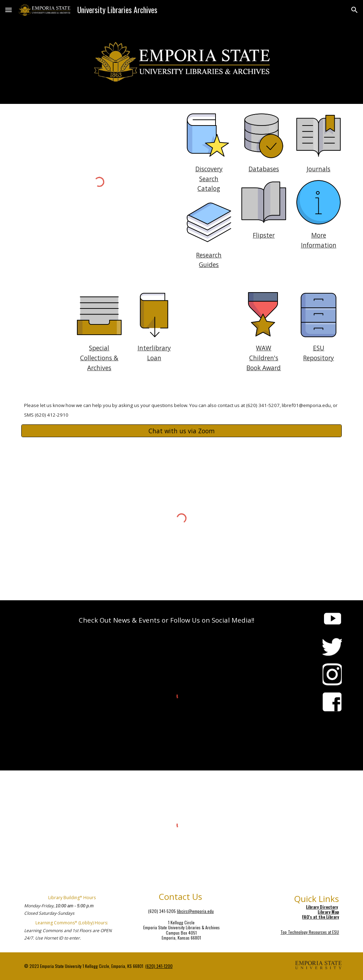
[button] (9, 10)
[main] (209, 179)
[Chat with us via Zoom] (182, 431)
